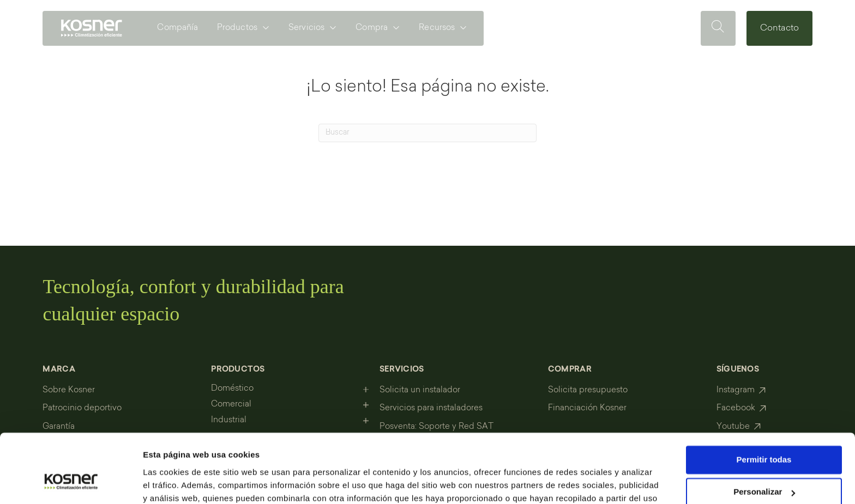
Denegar (764, 466)
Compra (372, 28)
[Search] (427, 133)
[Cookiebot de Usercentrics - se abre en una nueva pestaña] (71, 483)
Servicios (306, 28)
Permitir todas (764, 401)
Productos (237, 28)
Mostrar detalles (175, 482)
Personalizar (764, 433)
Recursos (437, 28)
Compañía (177, 28)
